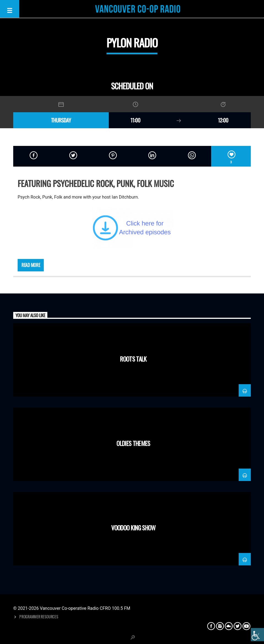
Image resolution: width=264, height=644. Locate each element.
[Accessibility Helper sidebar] (257, 635)
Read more (31, 265)
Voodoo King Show (133, 527)
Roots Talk (133, 359)
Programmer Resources (39, 617)
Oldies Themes (133, 443)
